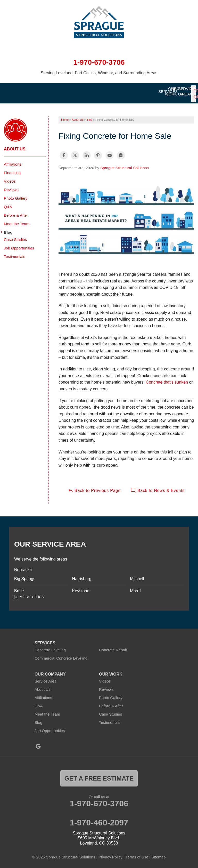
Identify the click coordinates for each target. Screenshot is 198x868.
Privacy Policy (110, 854)
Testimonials (15, 253)
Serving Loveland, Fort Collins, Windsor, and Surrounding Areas (99, 73)
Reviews (11, 186)
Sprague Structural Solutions (125, 165)
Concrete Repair (113, 647)
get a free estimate (99, 775)
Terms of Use (137, 854)
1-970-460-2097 (99, 819)
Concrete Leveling (50, 647)
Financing (12, 169)
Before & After (16, 212)
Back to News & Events (158, 487)
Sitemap (158, 854)
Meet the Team (17, 220)
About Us (15, 145)
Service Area (46, 678)
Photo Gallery (16, 195)
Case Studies (15, 236)
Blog (8, 229)
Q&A (8, 203)
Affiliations (13, 161)
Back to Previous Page (94, 487)
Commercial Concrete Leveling (61, 655)
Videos (10, 178)
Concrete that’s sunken (167, 379)
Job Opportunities (19, 244)
